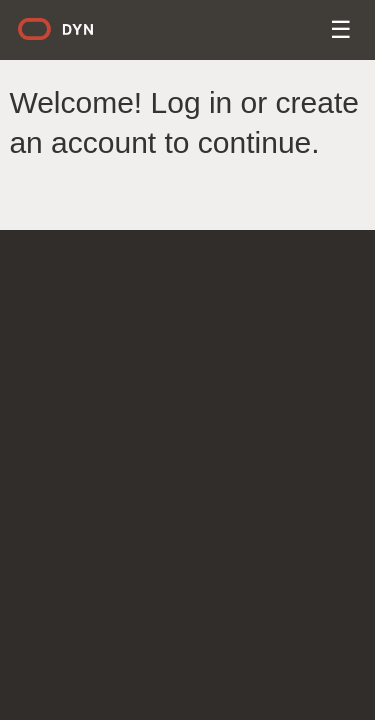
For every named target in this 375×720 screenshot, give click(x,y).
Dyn (68, 36)
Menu (342, 32)
